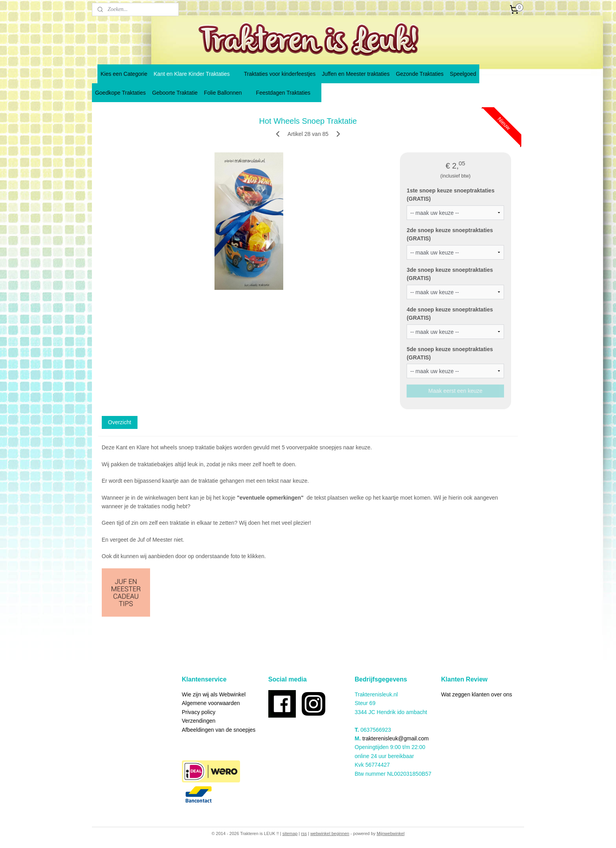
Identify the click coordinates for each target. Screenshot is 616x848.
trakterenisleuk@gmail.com (395, 738)
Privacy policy (199, 712)
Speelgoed (463, 74)
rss (304, 833)
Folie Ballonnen (227, 93)
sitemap (290, 833)
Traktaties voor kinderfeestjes (280, 74)
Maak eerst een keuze (455, 391)
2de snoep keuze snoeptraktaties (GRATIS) (450, 234)
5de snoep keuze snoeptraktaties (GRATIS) (450, 353)
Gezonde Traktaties (420, 74)
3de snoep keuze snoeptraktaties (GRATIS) (450, 274)
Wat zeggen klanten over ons (477, 694)
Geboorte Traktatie (175, 93)
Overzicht (120, 422)
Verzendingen (199, 721)
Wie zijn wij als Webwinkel (214, 694)
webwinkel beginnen (330, 833)
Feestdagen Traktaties (287, 93)
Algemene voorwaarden (211, 703)
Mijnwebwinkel (391, 833)
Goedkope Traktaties (120, 93)
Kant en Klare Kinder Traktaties (196, 74)
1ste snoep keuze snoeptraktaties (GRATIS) (450, 195)
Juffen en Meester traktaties (356, 74)
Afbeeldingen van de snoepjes (219, 730)
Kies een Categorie (124, 74)
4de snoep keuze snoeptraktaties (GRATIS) (450, 314)
